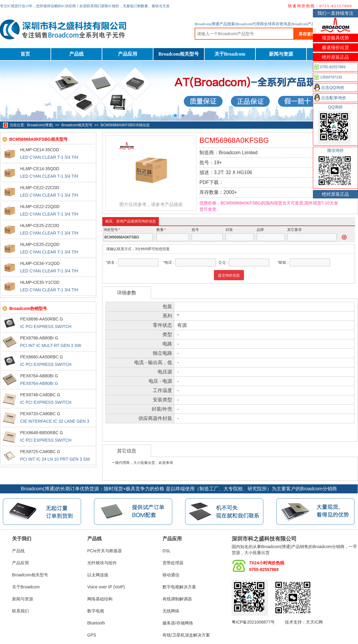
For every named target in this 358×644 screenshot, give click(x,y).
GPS (92, 635)
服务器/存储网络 (178, 623)
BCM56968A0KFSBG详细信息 (125, 125)
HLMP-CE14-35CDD (40, 150)
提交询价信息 (229, 275)
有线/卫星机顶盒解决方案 (186, 635)
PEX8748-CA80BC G (40, 395)
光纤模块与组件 (102, 563)
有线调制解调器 (177, 599)
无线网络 (171, 611)
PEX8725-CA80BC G (40, 452)
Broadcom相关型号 (179, 54)
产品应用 (128, 54)
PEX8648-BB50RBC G (42, 433)
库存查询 (307, 34)
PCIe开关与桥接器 (105, 551)
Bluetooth (96, 623)
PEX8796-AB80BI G (39, 338)
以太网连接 (98, 575)
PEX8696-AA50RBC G (42, 319)
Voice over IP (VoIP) (106, 587)
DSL (167, 551)
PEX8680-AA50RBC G (42, 357)
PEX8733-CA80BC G (40, 414)
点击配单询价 (334, 98)
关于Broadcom (230, 54)
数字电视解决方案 (179, 587)
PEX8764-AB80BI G (39, 376)
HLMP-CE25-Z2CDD (40, 225)
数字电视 (96, 611)
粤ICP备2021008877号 (253, 622)
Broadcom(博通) (40, 125)
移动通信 (171, 575)
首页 (25, 54)
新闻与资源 (281, 54)
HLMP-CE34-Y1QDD (40, 263)
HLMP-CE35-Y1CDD (40, 282)
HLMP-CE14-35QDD (40, 169)
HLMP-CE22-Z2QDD (40, 207)
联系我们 (20, 611)
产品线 (76, 54)
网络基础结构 (100, 599)
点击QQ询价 (333, 87)
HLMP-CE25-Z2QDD (40, 244)
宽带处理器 (173, 563)
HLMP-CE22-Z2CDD (40, 188)
